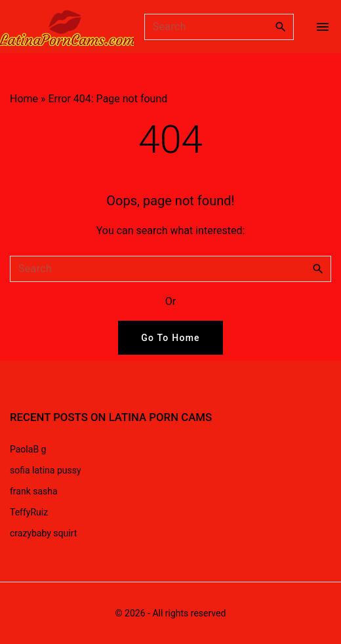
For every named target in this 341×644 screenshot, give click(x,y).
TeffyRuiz (29, 512)
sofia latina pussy (46, 470)
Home (24, 99)
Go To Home (170, 338)
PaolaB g (28, 449)
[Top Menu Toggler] (323, 27)
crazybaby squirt (43, 533)
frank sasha (34, 491)
